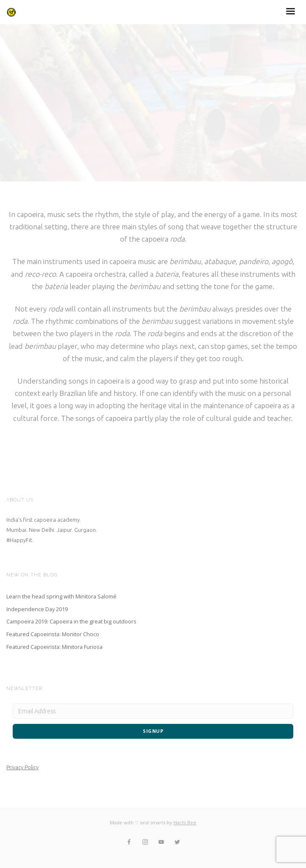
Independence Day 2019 (37, 609)
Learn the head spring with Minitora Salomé (61, 596)
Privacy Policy (22, 767)
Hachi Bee (185, 822)
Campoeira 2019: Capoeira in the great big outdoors (71, 621)
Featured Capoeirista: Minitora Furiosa (54, 647)
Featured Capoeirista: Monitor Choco (53, 634)
